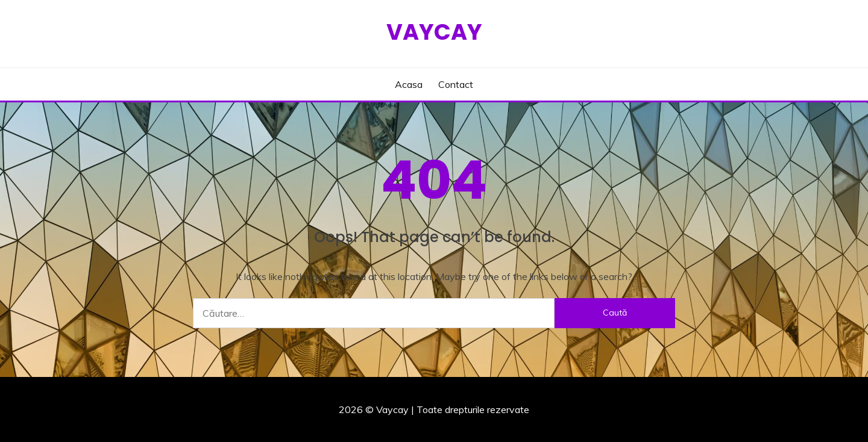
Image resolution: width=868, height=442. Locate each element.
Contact (456, 84)
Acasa (409, 84)
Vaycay (434, 32)
